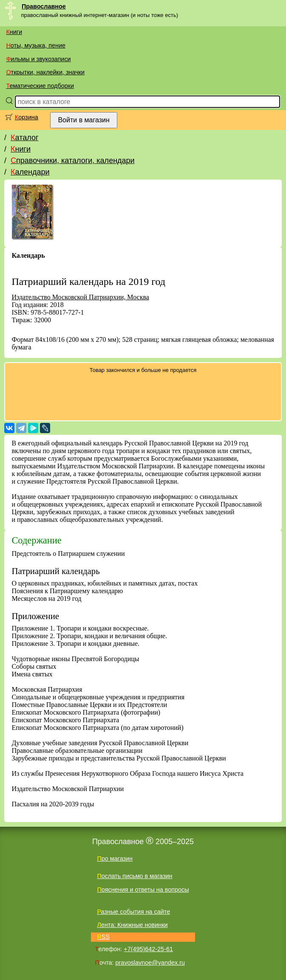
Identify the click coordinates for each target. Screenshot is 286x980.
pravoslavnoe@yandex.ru (150, 963)
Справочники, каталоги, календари (73, 161)
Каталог (24, 138)
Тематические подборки (40, 86)
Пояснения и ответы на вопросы (143, 890)
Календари (30, 172)
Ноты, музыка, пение (36, 45)
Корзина (27, 117)
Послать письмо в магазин (135, 876)
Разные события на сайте (133, 912)
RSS (103, 937)
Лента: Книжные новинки (132, 925)
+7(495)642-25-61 (148, 949)
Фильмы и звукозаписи (38, 59)
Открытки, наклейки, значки (45, 72)
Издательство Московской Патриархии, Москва (80, 297)
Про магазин (115, 859)
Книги (14, 32)
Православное (44, 6)
